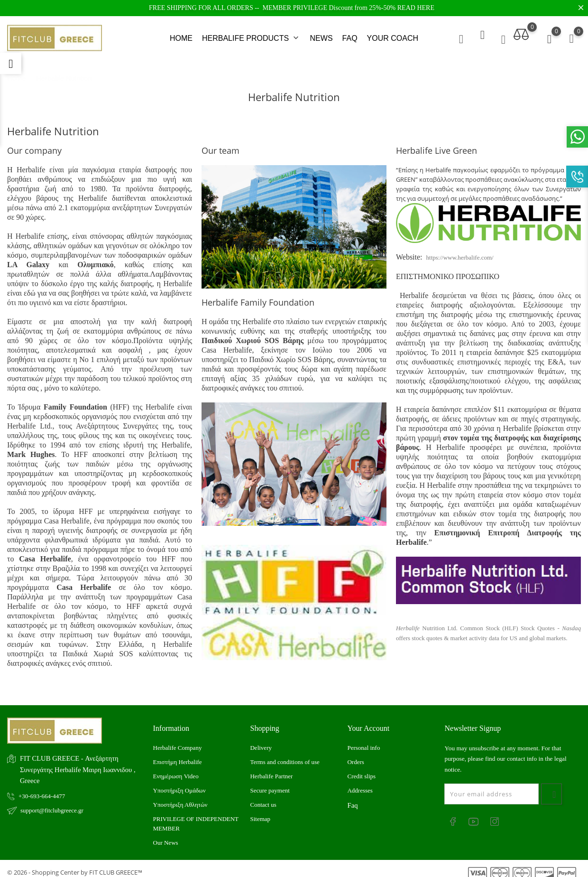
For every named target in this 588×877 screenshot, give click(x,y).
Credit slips (361, 769)
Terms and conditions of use (285, 755)
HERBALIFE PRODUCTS (251, 35)
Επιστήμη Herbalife (178, 755)
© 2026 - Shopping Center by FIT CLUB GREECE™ (75, 865)
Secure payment (270, 783)
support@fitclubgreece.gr (52, 803)
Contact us (263, 798)
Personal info (363, 741)
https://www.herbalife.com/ (460, 251)
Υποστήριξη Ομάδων (179, 783)
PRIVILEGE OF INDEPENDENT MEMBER (196, 816)
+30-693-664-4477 (42, 789)
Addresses (360, 783)
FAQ (350, 35)
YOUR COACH (393, 35)
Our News (166, 835)
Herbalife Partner (271, 769)
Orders (355, 755)
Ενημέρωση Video (176, 769)
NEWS (322, 35)
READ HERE (416, 8)
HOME (181, 35)
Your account (368, 721)
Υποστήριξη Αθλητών (180, 798)
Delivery (261, 741)
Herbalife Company (178, 741)
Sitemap (260, 812)
